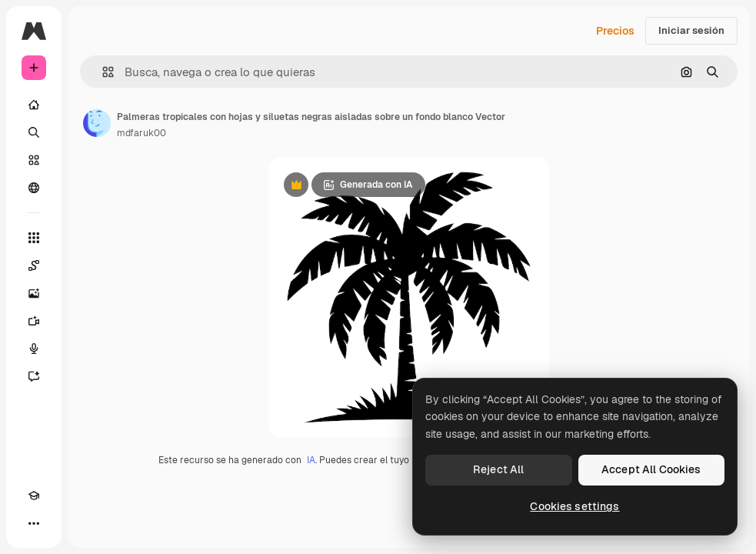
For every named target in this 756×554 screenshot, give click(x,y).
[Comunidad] (34, 188)
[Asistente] (34, 376)
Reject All (498, 469)
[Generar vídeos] (34, 321)
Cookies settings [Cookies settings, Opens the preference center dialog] (574, 506)
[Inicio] (34, 105)
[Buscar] (34, 132)
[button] (102, 72)
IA (311, 460)
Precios (615, 31)
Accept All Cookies (651, 469)
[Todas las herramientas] (34, 238)
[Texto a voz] (34, 349)
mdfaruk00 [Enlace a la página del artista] (142, 133)
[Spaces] (34, 265)
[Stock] (34, 160)
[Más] (34, 523)
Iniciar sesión (691, 30)
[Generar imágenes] (34, 293)
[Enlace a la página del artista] (97, 123)
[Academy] (34, 496)
